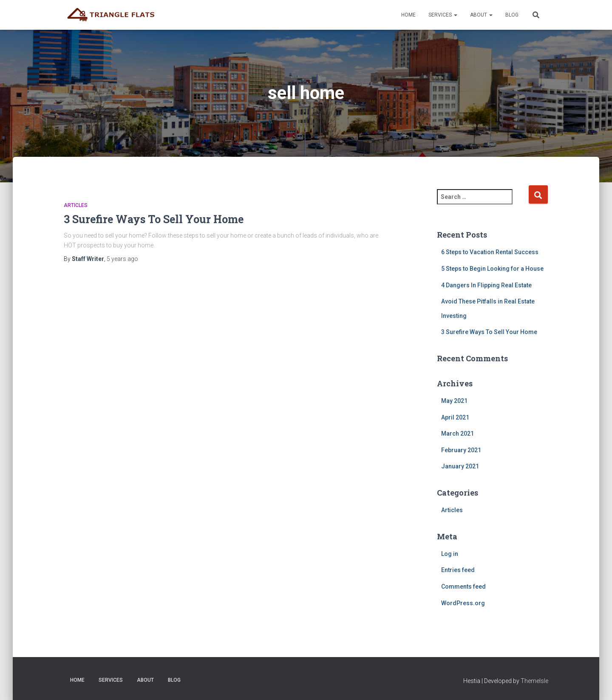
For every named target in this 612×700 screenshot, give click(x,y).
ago (122, 259)
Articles (76, 205)
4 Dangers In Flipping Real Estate (486, 285)
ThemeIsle (534, 681)
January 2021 (460, 466)
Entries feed (458, 570)
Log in (450, 554)
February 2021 (461, 450)
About (481, 15)
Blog (512, 15)
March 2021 (458, 434)
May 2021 (454, 401)
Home (408, 15)
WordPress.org (463, 603)
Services (443, 15)
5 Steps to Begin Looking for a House (492, 269)
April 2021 (455, 417)
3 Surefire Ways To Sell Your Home (154, 219)
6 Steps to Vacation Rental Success (490, 252)
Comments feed (463, 587)
